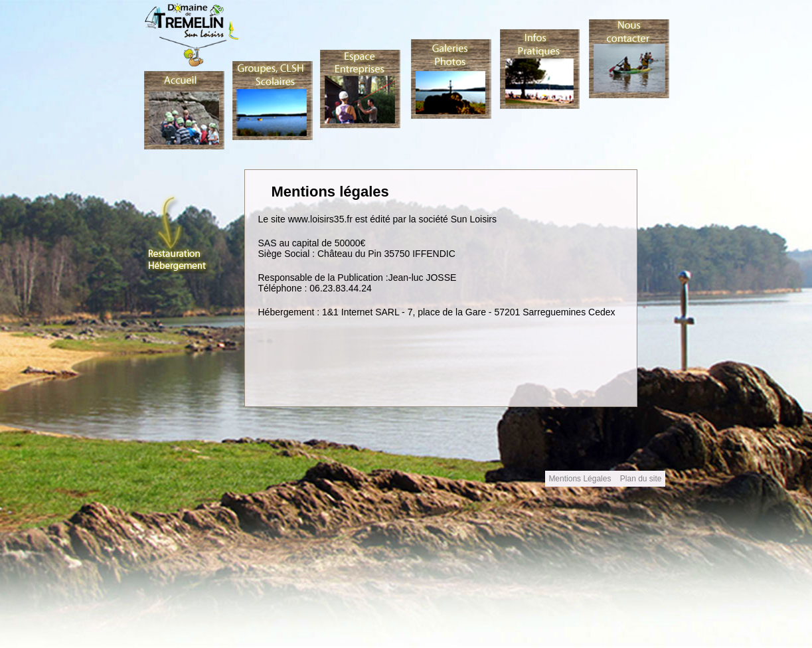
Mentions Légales (581, 479)
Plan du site (641, 479)
